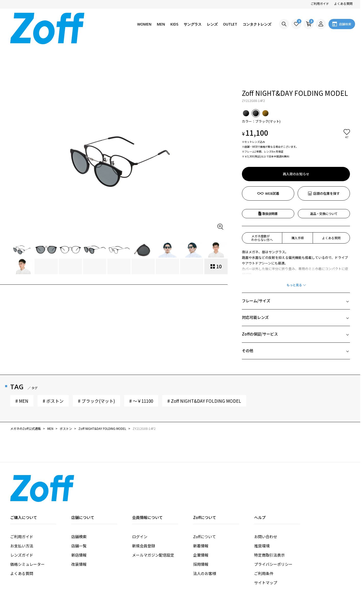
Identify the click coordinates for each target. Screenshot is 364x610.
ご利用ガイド (320, 3)
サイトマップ (266, 543)
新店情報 (79, 516)
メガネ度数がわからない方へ (262, 198)
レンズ (212, 24)
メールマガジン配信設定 (153, 516)
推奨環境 (262, 506)
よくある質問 (343, 3)
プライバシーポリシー (273, 525)
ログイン (140, 497)
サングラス (193, 24)
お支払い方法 (22, 506)
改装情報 (79, 525)
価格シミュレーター (27, 525)
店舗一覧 (79, 506)
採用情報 (201, 525)
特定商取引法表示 (269, 516)
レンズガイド (22, 516)
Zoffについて (204, 497)
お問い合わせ (266, 497)
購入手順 (298, 198)
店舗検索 (79, 497)
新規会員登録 (144, 506)
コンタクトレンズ (257, 24)
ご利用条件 (264, 534)
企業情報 (201, 516)
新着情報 (201, 506)
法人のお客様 (205, 534)
